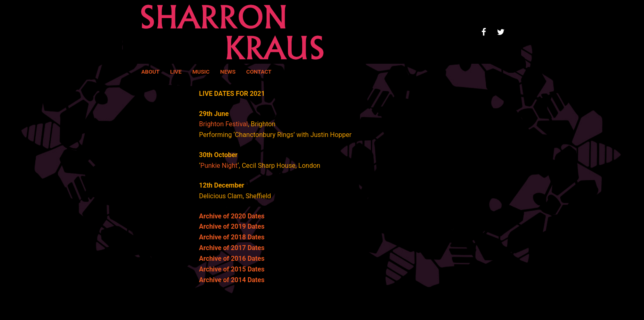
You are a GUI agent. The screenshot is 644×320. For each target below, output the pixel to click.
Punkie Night (219, 166)
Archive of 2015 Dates (232, 269)
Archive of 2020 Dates (232, 216)
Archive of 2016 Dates (232, 259)
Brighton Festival (224, 124)
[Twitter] (501, 32)
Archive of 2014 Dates (232, 280)
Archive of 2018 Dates (232, 237)
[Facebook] (483, 32)
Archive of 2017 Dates (232, 248)
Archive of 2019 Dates (232, 226)
